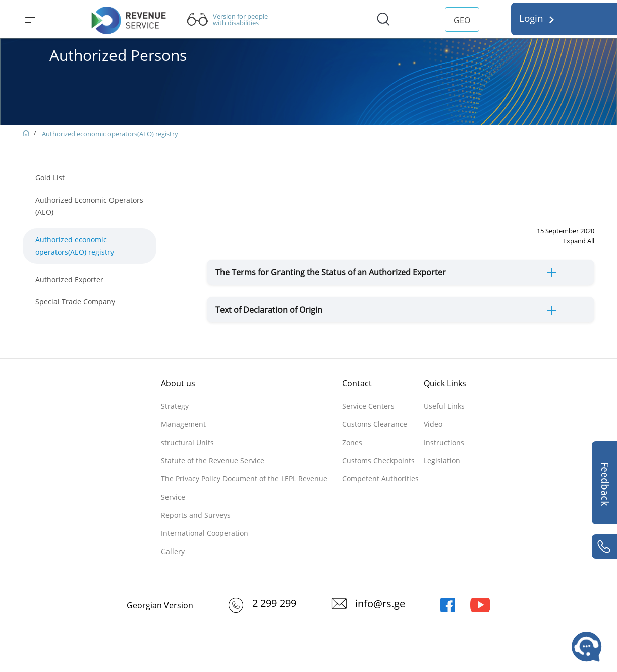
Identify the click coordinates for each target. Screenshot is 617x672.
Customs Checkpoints (378, 461)
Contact (357, 383)
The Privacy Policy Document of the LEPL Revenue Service (244, 488)
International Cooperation (205, 533)
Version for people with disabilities (240, 20)
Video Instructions (444, 433)
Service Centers (368, 406)
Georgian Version (160, 605)
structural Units (187, 442)
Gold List (50, 178)
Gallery (173, 551)
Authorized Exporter (69, 280)
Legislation (442, 461)
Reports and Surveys (196, 515)
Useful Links (444, 406)
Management (183, 424)
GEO (462, 20)
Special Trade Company (75, 302)
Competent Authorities (380, 479)
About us (178, 383)
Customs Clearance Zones (375, 433)
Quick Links (445, 383)
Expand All (579, 241)
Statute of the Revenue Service (213, 461)
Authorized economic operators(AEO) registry (110, 134)
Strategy (175, 406)
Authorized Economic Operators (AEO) (89, 206)
